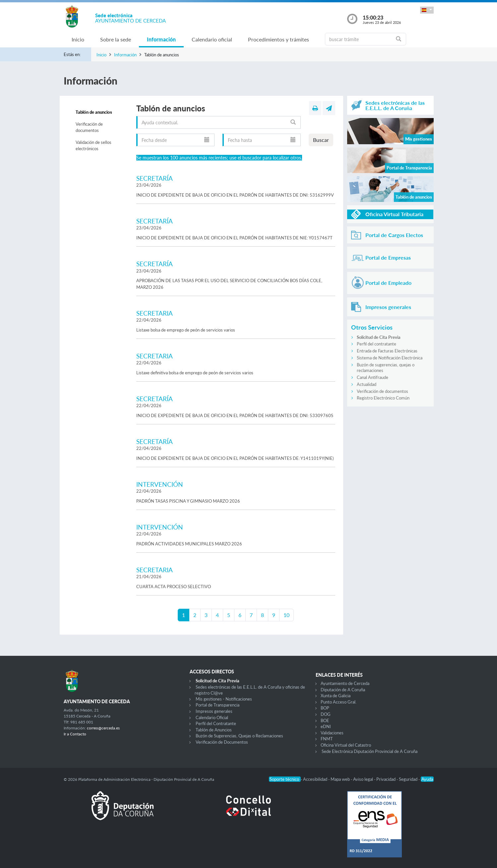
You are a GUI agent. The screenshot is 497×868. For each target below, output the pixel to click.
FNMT (327, 739)
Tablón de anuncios (94, 112)
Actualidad (367, 384)
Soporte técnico (285, 779)
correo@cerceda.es (103, 728)
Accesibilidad (316, 779)
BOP (325, 708)
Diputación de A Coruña (343, 690)
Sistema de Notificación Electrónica (390, 358)
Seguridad (409, 779)
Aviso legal (364, 779)
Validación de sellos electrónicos (93, 146)
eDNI (326, 726)
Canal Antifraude (373, 377)
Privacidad (386, 779)
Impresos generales (214, 711)
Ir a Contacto (75, 734)
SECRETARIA (155, 313)
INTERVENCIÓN (160, 484)
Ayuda (427, 779)
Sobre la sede (116, 39)
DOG (326, 714)
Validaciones (332, 733)
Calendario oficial (212, 39)
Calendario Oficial (212, 717)
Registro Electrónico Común (383, 398)
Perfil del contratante (376, 344)
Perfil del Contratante (216, 723)
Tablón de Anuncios (214, 730)
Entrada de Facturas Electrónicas (387, 351)
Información (161, 39)
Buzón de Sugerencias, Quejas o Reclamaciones (239, 736)
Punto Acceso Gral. (339, 702)
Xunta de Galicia (336, 696)
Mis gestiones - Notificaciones (224, 699)
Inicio (78, 39)
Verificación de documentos (89, 127)
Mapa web (341, 779)
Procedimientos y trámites (279, 39)
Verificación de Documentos (222, 742)
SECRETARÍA (155, 178)
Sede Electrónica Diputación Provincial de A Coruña (370, 751)
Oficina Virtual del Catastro (346, 745)
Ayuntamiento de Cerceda (345, 683)
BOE (325, 720)
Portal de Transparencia (217, 705)
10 (286, 615)
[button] (427, 10)
